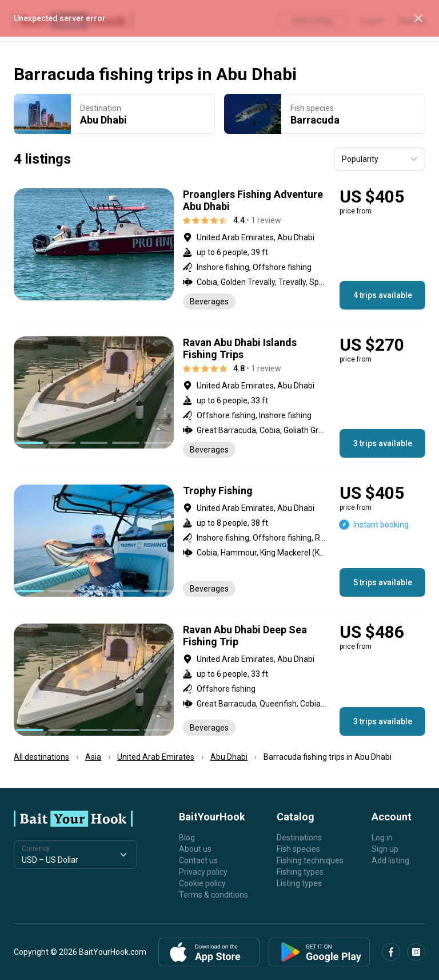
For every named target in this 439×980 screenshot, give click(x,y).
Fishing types (300, 872)
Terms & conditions (213, 895)
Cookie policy (202, 883)
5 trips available (383, 582)
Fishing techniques (310, 860)
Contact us (198, 860)
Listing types (299, 883)
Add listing (390, 860)
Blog (187, 838)
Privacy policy (203, 872)
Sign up (385, 849)
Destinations (299, 838)
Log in (382, 838)
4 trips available (383, 295)
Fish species (298, 849)
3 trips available (383, 443)
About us (195, 849)
